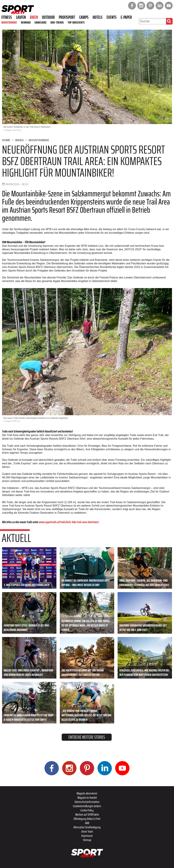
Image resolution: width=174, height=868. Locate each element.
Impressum (87, 836)
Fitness (7, 17)
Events (112, 17)
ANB (87, 823)
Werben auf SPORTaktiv (87, 814)
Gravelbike (41, 22)
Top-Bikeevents (76, 22)
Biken (34, 17)
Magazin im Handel (87, 798)
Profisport (67, 17)
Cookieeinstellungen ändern (87, 806)
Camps (84, 17)
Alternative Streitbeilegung (87, 827)
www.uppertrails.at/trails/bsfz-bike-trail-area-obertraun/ (69, 522)
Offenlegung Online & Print (87, 819)
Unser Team (87, 831)
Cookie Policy (87, 810)
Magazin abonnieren (87, 793)
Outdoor (48, 17)
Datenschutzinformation (87, 802)
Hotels (98, 17)
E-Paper (126, 17)
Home (6, 140)
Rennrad (26, 22)
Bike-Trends (57, 22)
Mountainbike (9, 22)
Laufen (21, 17)
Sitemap (87, 840)
